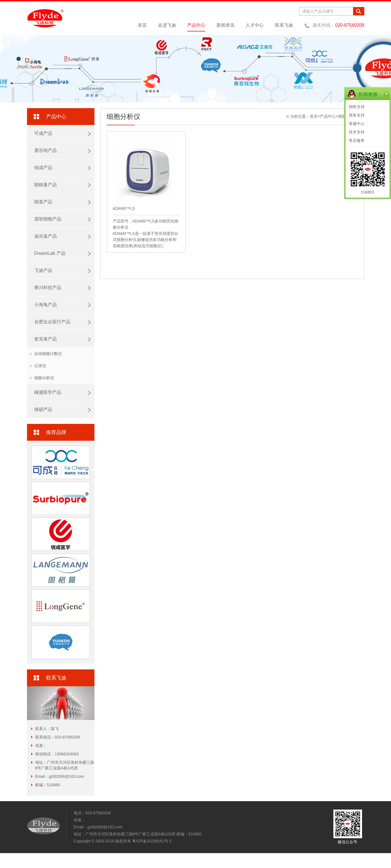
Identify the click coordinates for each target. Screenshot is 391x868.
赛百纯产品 (63, 151)
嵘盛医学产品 (63, 392)
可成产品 (63, 133)
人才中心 (255, 25)
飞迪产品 (63, 271)
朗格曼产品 (63, 185)
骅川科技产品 (63, 288)
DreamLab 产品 (63, 253)
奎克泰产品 (63, 339)
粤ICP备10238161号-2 (152, 841)
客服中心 (357, 124)
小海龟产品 (63, 305)
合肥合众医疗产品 (63, 322)
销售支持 (357, 107)
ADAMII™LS (124, 208)
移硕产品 (63, 410)
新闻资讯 (225, 25)
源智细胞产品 (63, 219)
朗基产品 (63, 202)
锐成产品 (63, 168)
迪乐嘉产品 (63, 236)
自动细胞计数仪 (48, 354)
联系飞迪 (284, 25)
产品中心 (196, 25)
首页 (142, 25)
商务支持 (357, 115)
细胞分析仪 (44, 378)
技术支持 (357, 132)
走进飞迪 (167, 25)
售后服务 (357, 140)
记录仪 (40, 366)
